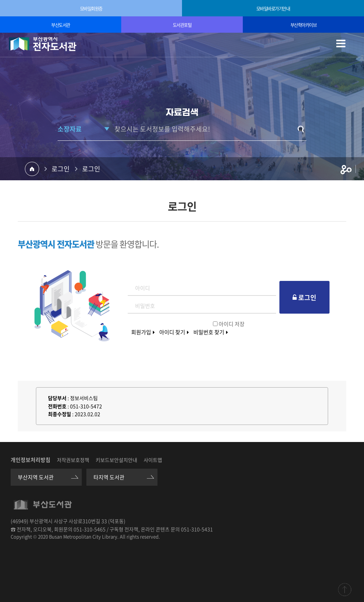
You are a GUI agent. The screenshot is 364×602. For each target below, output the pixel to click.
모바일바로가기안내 (273, 8)
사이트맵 (153, 460)
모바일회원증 (91, 8)
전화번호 (57, 406)
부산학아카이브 (304, 25)
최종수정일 (60, 414)
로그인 (61, 169)
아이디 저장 (232, 324)
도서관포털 (182, 25)
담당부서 (57, 398)
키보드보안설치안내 (116, 460)
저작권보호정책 (73, 460)
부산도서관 (61, 25)
